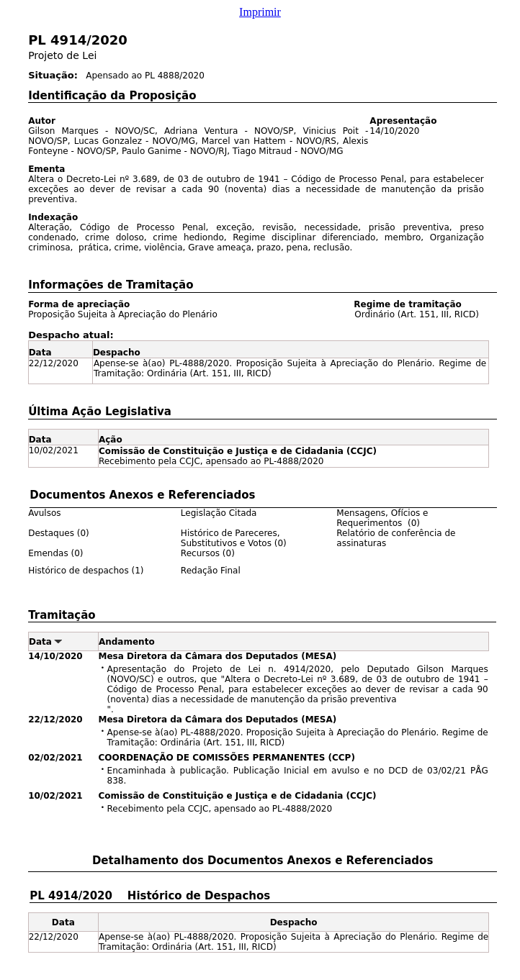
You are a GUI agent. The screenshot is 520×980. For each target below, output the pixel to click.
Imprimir (260, 12)
